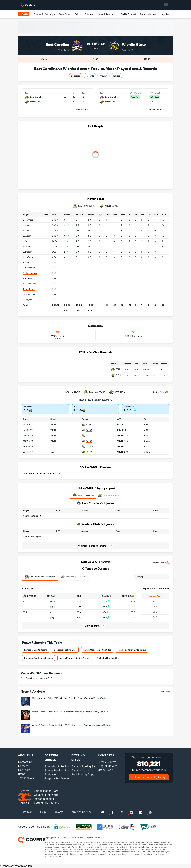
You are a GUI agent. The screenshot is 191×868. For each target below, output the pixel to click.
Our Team (24, 770)
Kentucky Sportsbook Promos (38, 658)
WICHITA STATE (108, 495)
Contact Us (25, 762)
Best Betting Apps (83, 774)
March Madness (149, 14)
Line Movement (155, 109)
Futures (89, 14)
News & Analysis (106, 14)
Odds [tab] (147, 59)
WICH (118, 375)
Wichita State (134, 44)
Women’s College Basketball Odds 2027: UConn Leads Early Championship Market (71, 725)
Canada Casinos (82, 770)
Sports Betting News (58, 770)
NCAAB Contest (127, 14)
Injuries (165, 14)
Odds (77, 14)
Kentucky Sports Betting (36, 650)
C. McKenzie (29, 289)
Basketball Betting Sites (65, 650)
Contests (106, 755)
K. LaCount (28, 257)
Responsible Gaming (58, 778)
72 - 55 (89, 441)
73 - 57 (89, 435)
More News (165, 691)
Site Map (27, 812)
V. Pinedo (27, 278)
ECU (118, 369)
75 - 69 (89, 430)
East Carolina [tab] (84, 206)
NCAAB (24, 14)
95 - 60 (89, 452)
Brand (22, 774)
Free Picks (65, 14)
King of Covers (107, 766)
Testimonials (26, 778)
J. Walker (27, 241)
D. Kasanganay (30, 273)
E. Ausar (27, 236)
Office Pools (106, 770)
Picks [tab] (95, 59)
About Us (26, 755)
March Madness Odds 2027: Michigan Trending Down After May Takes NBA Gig (70, 698)
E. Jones (27, 262)
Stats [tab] (44, 59)
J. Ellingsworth (30, 268)
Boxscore (76, 76)
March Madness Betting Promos (75, 658)
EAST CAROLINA (83, 495)
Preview (104, 76)
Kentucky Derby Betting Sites (132, 650)
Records (90, 76)
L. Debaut (28, 252)
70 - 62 (89, 425)
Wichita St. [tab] (109, 206)
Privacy (58, 812)
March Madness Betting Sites (97, 650)
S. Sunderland (30, 284)
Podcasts (51, 774)
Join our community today (149, 777)
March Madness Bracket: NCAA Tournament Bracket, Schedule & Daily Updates (70, 712)
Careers (23, 766)
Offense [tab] (40, 577)
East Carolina (57, 44)
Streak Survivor (108, 762)
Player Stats (82, 109)
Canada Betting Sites (85, 766)
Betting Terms (161, 392)
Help (43, 812)
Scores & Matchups (44, 14)
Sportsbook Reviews (58, 766)
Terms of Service (81, 812)
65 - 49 (89, 446)
